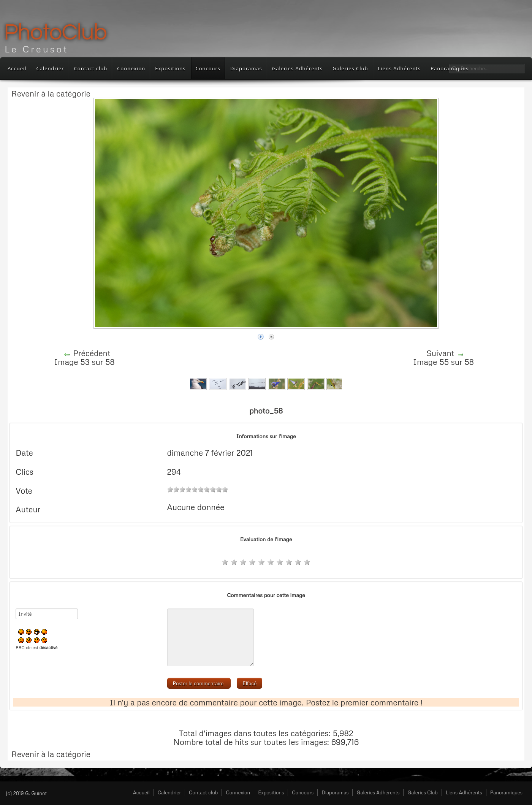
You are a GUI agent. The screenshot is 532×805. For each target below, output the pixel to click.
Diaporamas (246, 68)
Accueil (17, 68)
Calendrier (50, 68)
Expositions (170, 68)
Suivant (440, 353)
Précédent (92, 353)
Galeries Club (350, 68)
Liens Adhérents (399, 68)
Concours (208, 68)
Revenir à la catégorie (51, 93)
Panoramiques (506, 792)
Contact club (91, 68)
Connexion (131, 68)
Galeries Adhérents (298, 68)
